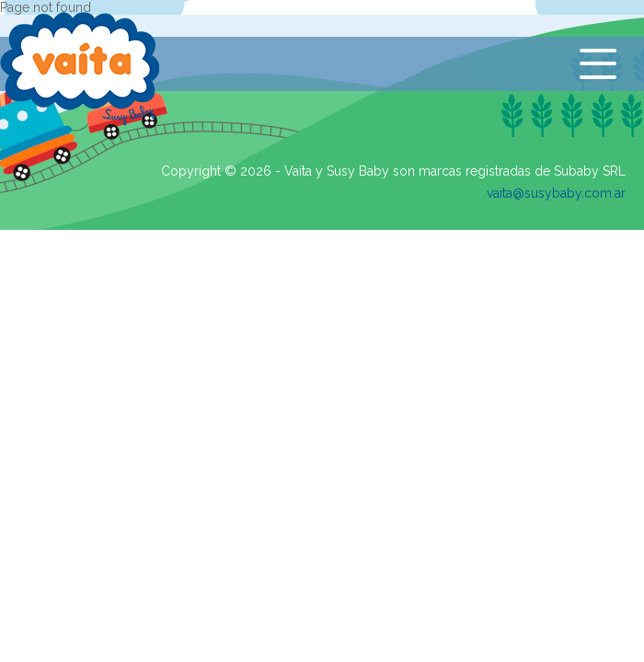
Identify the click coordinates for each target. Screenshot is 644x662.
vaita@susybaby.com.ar (556, 193)
